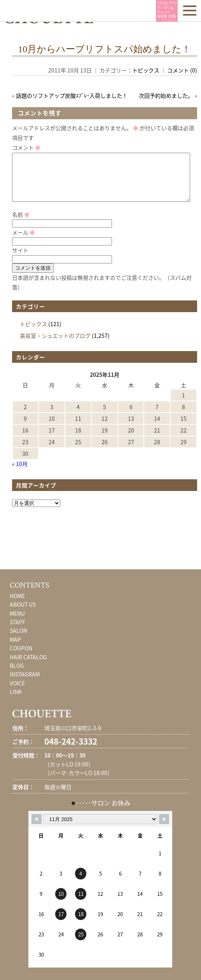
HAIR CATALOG (28, 666)
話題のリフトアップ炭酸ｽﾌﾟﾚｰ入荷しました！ (72, 95)
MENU (17, 623)
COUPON (21, 657)
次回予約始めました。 (166, 95)
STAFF (17, 631)
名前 (21, 224)
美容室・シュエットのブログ (55, 345)
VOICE (17, 692)
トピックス (146, 70)
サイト (20, 260)
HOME (17, 605)
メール (24, 242)
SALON (18, 640)
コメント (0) (182, 70)
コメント (26, 147)
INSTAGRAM (25, 683)
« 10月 (20, 473)
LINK (16, 701)
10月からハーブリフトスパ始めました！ (104, 49)
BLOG (17, 675)
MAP (15, 649)
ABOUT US (23, 614)
